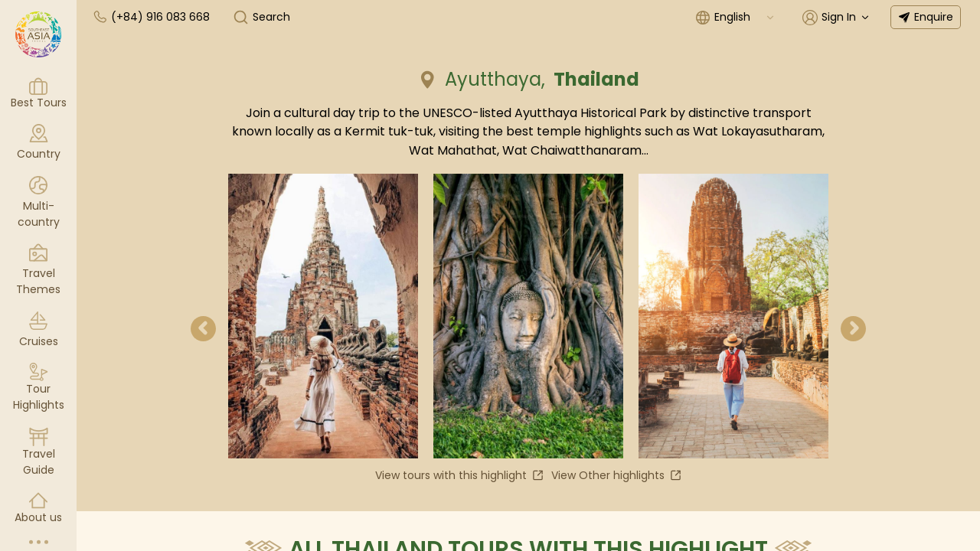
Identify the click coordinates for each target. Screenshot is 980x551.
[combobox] (745, 17)
